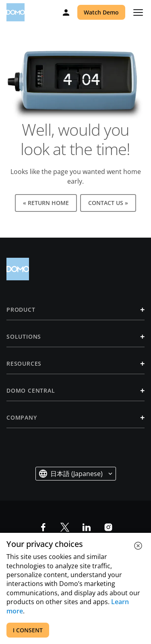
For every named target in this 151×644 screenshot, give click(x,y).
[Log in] (66, 12)
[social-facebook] (43, 527)
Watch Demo (101, 12)
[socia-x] (65, 527)
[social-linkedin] (87, 527)
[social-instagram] (108, 527)
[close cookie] (138, 546)
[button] (76, 474)
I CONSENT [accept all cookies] (28, 630)
